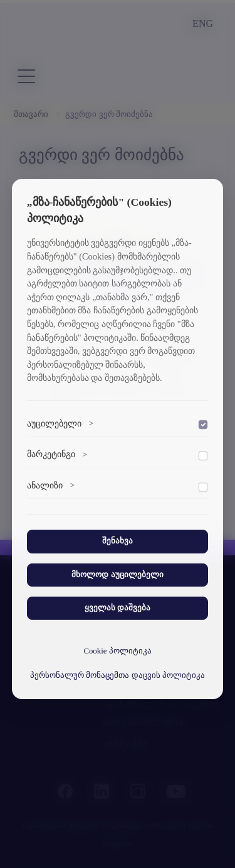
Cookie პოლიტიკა (117, 651)
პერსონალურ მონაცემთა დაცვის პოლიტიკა (118, 675)
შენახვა (118, 541)
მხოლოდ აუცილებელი (117, 575)
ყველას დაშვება (118, 608)
